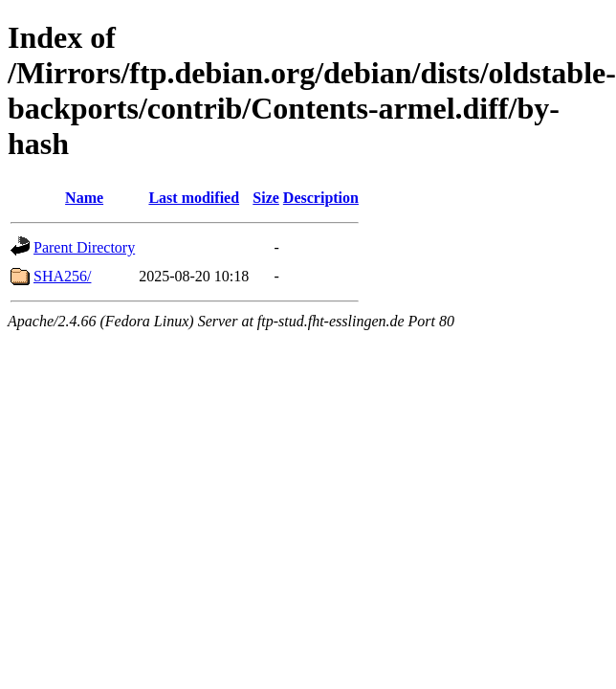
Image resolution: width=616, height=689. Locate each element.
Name (84, 198)
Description (321, 198)
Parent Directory (84, 247)
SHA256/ (62, 276)
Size (266, 198)
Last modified (194, 198)
